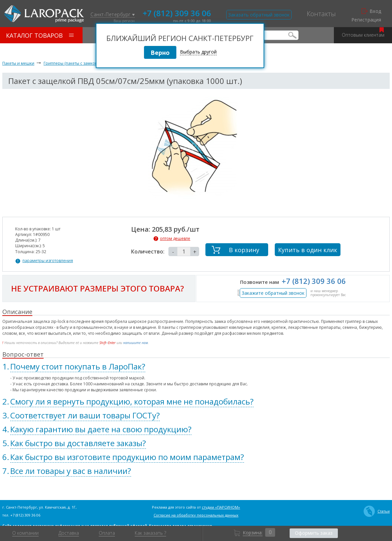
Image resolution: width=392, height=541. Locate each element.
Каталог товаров (40, 35)
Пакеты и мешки (18, 63)
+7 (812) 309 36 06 (177, 13)
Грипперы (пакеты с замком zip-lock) (79, 63)
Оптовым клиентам (363, 33)
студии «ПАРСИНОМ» (221, 507)
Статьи (377, 511)
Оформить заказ (314, 533)
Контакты (321, 14)
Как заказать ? (150, 533)
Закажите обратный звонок (273, 293)
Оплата (107, 533)
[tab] (196, 367)
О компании (25, 533)
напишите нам (136, 343)
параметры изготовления (48, 261)
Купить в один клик (308, 250)
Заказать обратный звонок (259, 15)
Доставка (69, 533)
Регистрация (366, 20)
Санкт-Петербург (113, 15)
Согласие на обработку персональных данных (196, 515)
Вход (372, 11)
